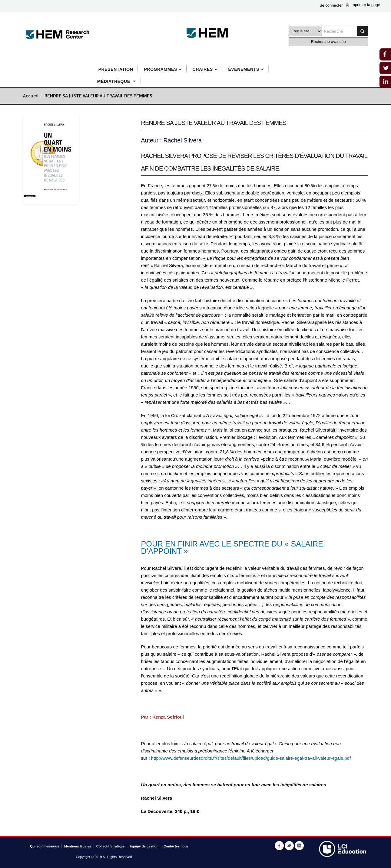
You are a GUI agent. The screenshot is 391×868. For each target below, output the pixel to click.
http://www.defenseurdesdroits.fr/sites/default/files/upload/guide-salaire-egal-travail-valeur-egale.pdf (251, 758)
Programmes (160, 69)
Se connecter (331, 5)
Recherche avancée (328, 42)
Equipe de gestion (144, 846)
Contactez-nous (176, 846)
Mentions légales (78, 846)
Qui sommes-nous (45, 846)
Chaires (203, 69)
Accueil (31, 96)
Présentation (116, 69)
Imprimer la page (363, 5)
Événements (244, 69)
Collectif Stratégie (111, 846)
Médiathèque (114, 81)
